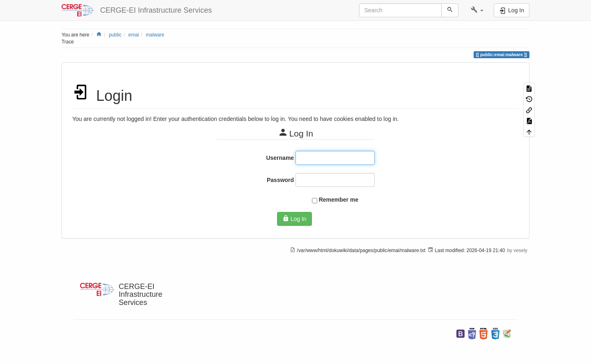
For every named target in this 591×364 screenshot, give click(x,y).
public (115, 35)
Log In (294, 218)
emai (134, 35)
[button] (477, 10)
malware (155, 35)
